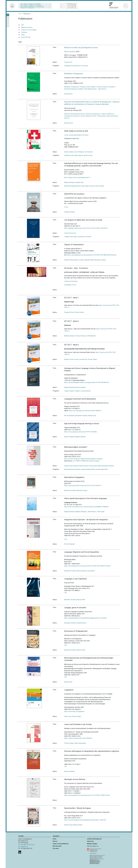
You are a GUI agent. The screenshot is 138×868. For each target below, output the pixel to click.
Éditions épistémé (70, 52)
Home (20, 14)
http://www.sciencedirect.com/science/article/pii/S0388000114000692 (86, 507)
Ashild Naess (92, 512)
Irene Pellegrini (79, 152)
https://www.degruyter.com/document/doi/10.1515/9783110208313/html (87, 795)
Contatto (21, 845)
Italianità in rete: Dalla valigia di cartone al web (78, 155)
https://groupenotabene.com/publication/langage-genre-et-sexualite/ (86, 618)
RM (8, 23)
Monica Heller (81, 600)
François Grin (68, 62)
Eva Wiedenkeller (90, 336)
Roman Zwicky (88, 466)
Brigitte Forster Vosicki (71, 359)
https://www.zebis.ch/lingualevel (74, 711)
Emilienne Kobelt (78, 466)
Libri (22, 25)
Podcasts (24, 32)
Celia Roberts (91, 571)
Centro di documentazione (61, 844)
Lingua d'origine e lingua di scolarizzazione (77, 391)
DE (8, 21)
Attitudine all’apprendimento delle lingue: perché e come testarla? (84, 186)
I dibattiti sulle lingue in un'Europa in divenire (78, 237)
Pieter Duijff (101, 512)
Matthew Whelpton (81, 512)
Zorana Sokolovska (70, 233)
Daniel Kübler (97, 466)
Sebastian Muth (89, 260)
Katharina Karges (69, 336)
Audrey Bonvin (69, 123)
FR (8, 18)
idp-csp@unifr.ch (23, 847)
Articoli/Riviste (26, 37)
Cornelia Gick (83, 359)
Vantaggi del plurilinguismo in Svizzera (76, 66)
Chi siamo (56, 848)
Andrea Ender (68, 682)
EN (8, 26)
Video (23, 35)
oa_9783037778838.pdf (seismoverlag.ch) (86, 461)
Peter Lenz (68, 716)
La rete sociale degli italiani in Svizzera (76, 135)
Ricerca (55, 841)
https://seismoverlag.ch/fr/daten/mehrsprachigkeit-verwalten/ (83, 459)
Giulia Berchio (68, 94)
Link (65, 539)
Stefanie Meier (69, 260)
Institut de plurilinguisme (94, 839)
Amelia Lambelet (80, 387)
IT (8, 15)
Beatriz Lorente (79, 260)
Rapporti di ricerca (27, 27)
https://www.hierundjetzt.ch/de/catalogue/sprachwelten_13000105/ (85, 820)
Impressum (90, 841)
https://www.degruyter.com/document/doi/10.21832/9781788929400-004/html (92, 255)
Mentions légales (92, 844)
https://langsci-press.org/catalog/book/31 (77, 178)
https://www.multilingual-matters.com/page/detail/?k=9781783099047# (87, 382)
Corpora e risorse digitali (29, 30)
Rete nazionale (57, 846)
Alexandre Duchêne (100, 260)
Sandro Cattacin (69, 152)
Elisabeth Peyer (69, 312)
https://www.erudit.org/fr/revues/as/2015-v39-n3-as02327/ (83, 486)
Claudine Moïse (81, 623)
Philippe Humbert (70, 212)
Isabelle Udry (79, 182)
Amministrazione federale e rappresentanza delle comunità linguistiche (86, 469)
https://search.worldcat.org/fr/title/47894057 (78, 738)
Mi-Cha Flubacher (69, 416)
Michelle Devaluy (82, 490)
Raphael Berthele (69, 182)
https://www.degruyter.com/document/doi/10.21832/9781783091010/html (87, 566)
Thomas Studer (79, 312)
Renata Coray (92, 416)
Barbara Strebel (78, 825)
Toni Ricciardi (88, 152)
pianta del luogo (30, 845)
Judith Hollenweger (80, 743)
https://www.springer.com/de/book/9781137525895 (80, 432)
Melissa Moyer (81, 571)
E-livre (66, 207)
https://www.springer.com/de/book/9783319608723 (85, 411)
